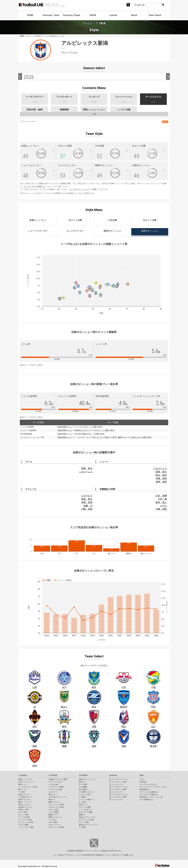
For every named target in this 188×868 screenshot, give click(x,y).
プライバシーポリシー (92, 851)
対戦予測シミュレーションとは (151, 797)
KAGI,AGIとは (145, 789)
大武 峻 (162, 499)
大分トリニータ (54, 825)
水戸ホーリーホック (26, 782)
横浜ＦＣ (52, 800)
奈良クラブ (83, 805)
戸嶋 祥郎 (161, 478)
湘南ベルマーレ (54, 802)
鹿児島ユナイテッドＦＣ (88, 825)
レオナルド (87, 496)
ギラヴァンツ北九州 (86, 820)
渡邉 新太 (87, 468)
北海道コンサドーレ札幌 (58, 779)
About (134, 15)
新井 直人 (161, 502)
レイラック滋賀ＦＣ (86, 800)
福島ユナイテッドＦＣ (87, 779)
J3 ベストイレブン (116, 800)
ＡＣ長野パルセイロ (86, 792)
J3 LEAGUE (83, 775)
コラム (142, 779)
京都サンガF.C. (24, 810)
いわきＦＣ (53, 792)
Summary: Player (72, 15)
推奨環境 (79, 851)
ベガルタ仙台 (54, 784)
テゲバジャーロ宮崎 (56, 827)
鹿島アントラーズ (25, 779)
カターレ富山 (54, 810)
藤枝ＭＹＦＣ (54, 815)
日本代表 (143, 782)
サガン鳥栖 (53, 822)
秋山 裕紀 (161, 475)
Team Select (155, 15)
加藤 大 (88, 506)
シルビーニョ (86, 472)
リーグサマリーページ (79, 189)
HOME (30, 15)
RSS (165, 122)
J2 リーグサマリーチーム (119, 787)
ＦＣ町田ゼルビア (25, 797)
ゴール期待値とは (146, 800)
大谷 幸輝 (161, 496)
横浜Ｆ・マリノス (25, 802)
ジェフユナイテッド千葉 (27, 787)
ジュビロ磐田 (54, 812)
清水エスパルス (24, 805)
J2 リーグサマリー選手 (118, 789)
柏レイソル (22, 789)
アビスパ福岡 (23, 825)
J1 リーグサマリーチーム (119, 779)
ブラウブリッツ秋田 (56, 787)
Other (142, 775)
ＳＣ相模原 (83, 787)
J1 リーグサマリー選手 (118, 782)
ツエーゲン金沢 (85, 794)
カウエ (163, 506)
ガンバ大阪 (22, 812)
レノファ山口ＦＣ (86, 810)
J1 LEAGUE (23, 775)
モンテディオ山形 (55, 789)
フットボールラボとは (148, 784)
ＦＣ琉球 (82, 827)
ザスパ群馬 (83, 784)
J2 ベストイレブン (116, 792)
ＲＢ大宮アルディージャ (58, 797)
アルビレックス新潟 (56, 807)
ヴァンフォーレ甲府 (56, 805)
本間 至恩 (161, 482)
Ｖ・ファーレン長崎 (26, 827)
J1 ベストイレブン (116, 784)
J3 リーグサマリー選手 (118, 797)
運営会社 (105, 851)
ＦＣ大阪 (82, 802)
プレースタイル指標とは (149, 792)
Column (113, 15)
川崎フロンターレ (25, 800)
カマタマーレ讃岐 (86, 812)
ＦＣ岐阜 (82, 797)
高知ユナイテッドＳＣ (87, 817)
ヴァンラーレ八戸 (55, 782)
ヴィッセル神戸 (24, 817)
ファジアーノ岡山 (25, 820)
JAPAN (93, 15)
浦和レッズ (22, 784)
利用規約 (71, 851)
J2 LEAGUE (53, 775)
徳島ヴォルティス (55, 817)
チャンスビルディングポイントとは (153, 787)
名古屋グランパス (25, 807)
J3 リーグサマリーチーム (119, 794)
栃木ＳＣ (82, 782)
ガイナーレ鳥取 (85, 807)
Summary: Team (51, 15)
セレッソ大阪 (23, 815)
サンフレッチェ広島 (26, 822)
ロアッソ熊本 (84, 822)
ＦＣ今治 (52, 820)
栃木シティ (53, 794)
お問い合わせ (115, 851)
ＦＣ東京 (22, 792)
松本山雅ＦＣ (84, 789)
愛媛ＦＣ (82, 815)
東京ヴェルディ (24, 794)
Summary (113, 775)
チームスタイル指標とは (35, 186)
